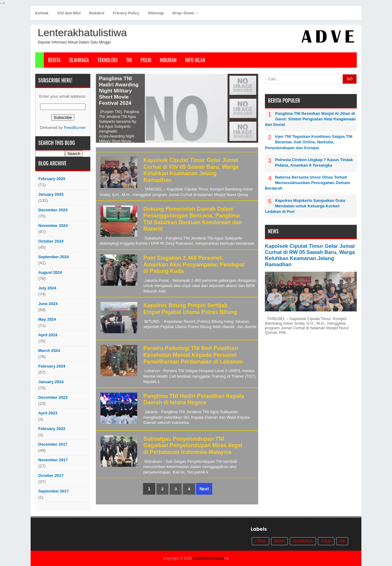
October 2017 (51, 475)
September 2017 (54, 491)
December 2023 (53, 397)
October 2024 (51, 241)
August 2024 (50, 272)
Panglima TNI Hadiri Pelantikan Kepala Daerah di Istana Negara (194, 399)
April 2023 (48, 413)
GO (350, 79)
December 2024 (53, 210)
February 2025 (52, 179)
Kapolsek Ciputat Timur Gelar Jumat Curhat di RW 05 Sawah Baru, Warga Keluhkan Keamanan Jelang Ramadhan (191, 170)
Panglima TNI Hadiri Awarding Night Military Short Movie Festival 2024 (119, 91)
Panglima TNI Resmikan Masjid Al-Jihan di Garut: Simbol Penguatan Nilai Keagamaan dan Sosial (310, 119)
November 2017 (53, 460)
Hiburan (168, 60)
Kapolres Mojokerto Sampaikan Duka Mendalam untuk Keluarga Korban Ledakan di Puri (305, 206)
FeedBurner (75, 128)
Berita (54, 60)
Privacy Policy (126, 13)
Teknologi (107, 60)
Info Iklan (195, 60)
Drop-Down (183, 13)
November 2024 (53, 226)
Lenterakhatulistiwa (208, 558)
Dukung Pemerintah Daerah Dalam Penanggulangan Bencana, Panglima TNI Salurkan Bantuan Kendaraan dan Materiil (193, 219)
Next (204, 489)
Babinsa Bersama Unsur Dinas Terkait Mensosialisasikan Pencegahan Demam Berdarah (307, 183)
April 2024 (48, 335)
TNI (129, 60)
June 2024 (48, 304)
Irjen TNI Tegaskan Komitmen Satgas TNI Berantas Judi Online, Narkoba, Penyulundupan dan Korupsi (309, 142)
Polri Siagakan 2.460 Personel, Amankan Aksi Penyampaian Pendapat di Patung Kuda (194, 264)
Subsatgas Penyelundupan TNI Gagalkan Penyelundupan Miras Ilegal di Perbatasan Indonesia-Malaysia (193, 445)
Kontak (42, 13)
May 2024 (47, 319)
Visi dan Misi (69, 13)
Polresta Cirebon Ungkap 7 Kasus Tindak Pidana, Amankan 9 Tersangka (314, 162)
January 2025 (51, 194)
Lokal (260, 541)
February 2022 (52, 429)
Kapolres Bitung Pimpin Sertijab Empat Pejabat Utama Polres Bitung (190, 309)
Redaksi (97, 13)
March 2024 (49, 351)
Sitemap (156, 13)
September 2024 (54, 257)
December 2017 (53, 444)
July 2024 (47, 288)
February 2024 (52, 366)
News (279, 541)
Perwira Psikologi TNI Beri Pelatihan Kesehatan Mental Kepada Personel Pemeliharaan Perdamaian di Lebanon (193, 355)
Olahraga (79, 60)
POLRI (146, 60)
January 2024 (51, 382)
